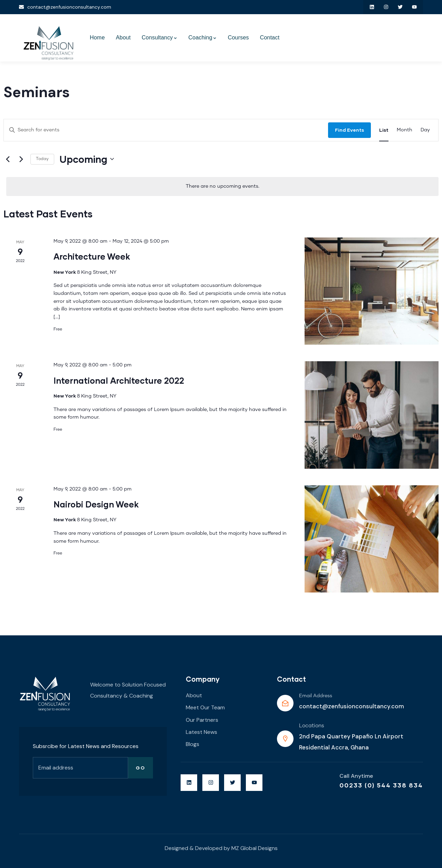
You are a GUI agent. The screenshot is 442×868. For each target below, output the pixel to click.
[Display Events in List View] (384, 130)
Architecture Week (92, 256)
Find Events (349, 130)
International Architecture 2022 (119, 380)
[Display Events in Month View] (405, 130)
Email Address (316, 696)
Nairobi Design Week (96, 504)
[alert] (222, 186)
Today (42, 159)
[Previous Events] (8, 159)
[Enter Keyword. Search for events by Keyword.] (166, 130)
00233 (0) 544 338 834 (381, 785)
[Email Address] (285, 703)
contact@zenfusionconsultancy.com (352, 706)
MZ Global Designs (254, 848)
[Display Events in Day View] (425, 130)
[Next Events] (21, 159)
